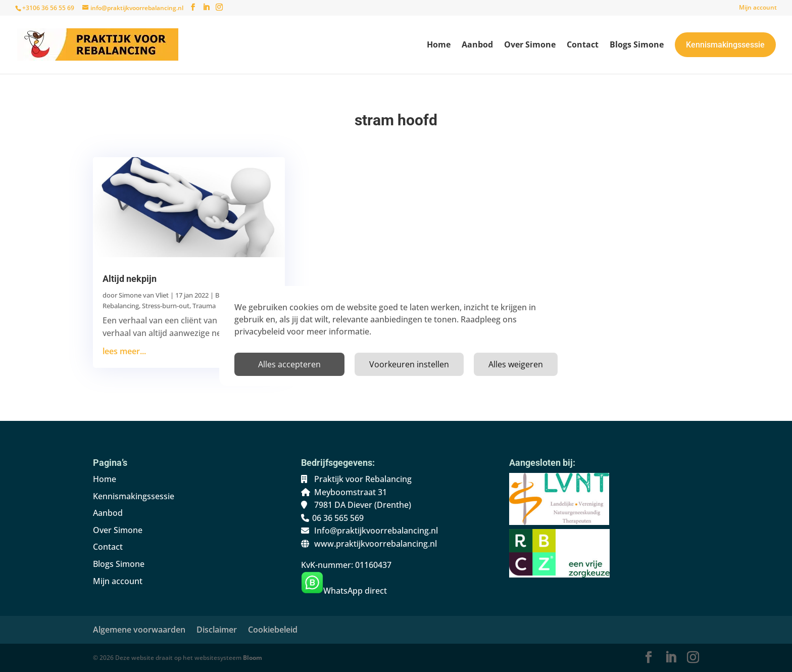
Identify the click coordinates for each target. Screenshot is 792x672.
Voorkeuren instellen (409, 364)
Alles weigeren (516, 364)
